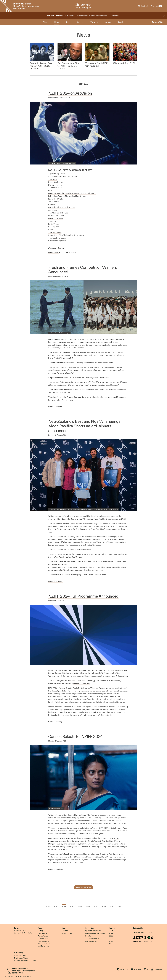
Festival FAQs (43, 939)
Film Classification (45, 941)
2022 (111, 939)
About (40, 928)
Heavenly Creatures (82, 683)
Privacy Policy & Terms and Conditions (47, 945)
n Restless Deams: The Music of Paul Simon (67, 196)
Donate (88, 936)
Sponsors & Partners (93, 931)
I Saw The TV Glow (56, 199)
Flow (50, 190)
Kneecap (52, 204)
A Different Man (55, 188)
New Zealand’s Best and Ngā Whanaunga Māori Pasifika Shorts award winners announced (84, 426)
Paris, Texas (53, 224)
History (40, 931)
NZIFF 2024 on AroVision (70, 93)
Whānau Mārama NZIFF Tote (25, 961)
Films (45, 22)
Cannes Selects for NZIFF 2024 (75, 736)
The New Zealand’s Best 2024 (61, 550)
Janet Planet (54, 202)
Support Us (90, 928)
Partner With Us (91, 941)
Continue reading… (56, 407)
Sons (50, 230)
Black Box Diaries (56, 182)
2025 (111, 931)
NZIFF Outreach (68, 933)
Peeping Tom (54, 227)
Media (64, 928)
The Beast (53, 179)
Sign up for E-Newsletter (23, 933)
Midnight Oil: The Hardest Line (61, 207)
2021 (111, 941)
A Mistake (52, 210)
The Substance (55, 232)
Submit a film (138, 928)
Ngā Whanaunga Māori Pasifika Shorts (95, 519)
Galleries (80, 22)
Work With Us (43, 936)
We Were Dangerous (57, 241)
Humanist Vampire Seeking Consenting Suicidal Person (72, 193)
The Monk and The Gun (58, 213)
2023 (111, 936)
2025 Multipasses (21, 955)
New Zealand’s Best (66, 519)
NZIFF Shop (19, 953)
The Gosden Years (21, 958)
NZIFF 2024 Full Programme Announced (83, 596)
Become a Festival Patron (95, 933)
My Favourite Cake (56, 216)
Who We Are (42, 933)
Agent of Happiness (57, 174)
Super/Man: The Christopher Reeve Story (66, 235)
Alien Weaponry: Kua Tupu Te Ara (63, 177)
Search (120, 22)
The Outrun (53, 221)
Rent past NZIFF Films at (143, 932)
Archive (112, 928)
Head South (54, 252)
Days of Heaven (55, 185)
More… (112, 944)
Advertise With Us (92, 939)
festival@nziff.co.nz (21, 930)
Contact (17, 928)
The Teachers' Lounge (58, 238)
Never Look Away (56, 218)
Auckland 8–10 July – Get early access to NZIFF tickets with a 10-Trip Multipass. (84, 16)
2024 (111, 933)
